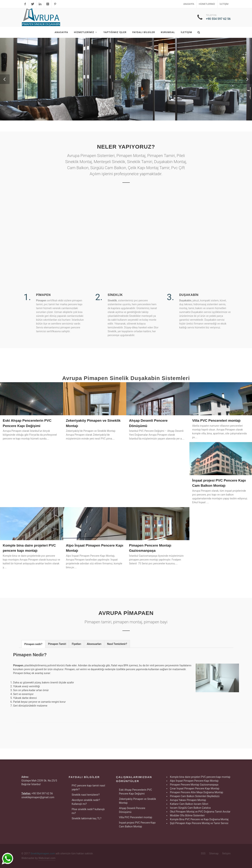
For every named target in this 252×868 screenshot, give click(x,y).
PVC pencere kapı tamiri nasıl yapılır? (88, 787)
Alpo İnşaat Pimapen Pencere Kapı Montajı (194, 781)
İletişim (224, 4)
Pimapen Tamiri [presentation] (57, 644)
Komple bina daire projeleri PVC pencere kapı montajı (200, 777)
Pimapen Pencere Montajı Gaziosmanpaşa (194, 785)
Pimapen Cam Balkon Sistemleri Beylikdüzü (195, 796)
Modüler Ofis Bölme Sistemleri (187, 815)
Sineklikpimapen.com (43, 853)
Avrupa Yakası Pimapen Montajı (188, 800)
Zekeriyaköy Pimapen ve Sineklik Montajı (137, 801)
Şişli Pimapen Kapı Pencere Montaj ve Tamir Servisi (199, 823)
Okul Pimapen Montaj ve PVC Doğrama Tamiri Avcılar (200, 812)
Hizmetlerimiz (207, 4)
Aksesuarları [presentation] (94, 644)
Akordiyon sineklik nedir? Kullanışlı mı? (86, 802)
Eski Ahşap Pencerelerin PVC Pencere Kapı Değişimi (135, 792)
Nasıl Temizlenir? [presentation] (117, 644)
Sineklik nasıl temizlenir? (86, 795)
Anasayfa (189, 4)
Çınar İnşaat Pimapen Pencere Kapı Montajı (195, 788)
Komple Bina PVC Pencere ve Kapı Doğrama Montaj (199, 819)
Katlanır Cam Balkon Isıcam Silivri (189, 804)
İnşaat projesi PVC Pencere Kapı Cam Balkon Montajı (137, 825)
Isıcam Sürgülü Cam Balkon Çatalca (190, 808)
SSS (203, 853)
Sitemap (214, 853)
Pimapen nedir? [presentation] (33, 644)
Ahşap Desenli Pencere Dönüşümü (132, 810)
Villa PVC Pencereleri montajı (216, 421)
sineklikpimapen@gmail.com (38, 797)
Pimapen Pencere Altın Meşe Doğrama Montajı (197, 792)
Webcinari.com (47, 858)
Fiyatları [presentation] (76, 644)
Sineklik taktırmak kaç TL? (86, 818)
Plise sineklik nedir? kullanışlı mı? (88, 811)
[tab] (33, 644)
